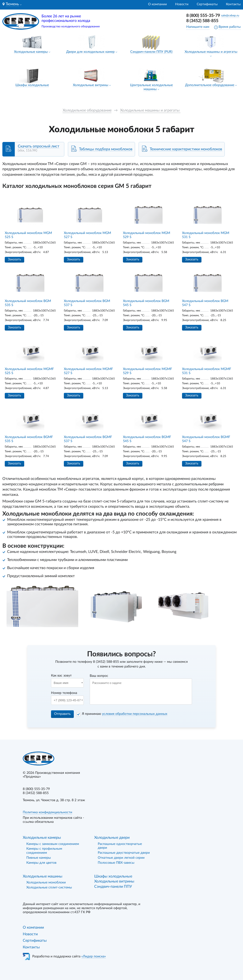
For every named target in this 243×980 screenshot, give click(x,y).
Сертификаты (207, 4)
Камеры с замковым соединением (53, 844)
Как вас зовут (61, 676)
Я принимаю (125, 714)
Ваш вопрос (99, 676)
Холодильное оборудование (87, 110)
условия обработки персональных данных (135, 714)
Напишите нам (198, 27)
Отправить (62, 714)
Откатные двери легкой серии (121, 858)
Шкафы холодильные (32, 85)
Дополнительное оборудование (210, 85)
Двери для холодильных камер (90, 52)
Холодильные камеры (31, 52)
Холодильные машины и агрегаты (211, 52)
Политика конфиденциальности (47, 812)
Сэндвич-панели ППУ (113, 887)
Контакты (233, 4)
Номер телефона (64, 693)
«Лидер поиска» (94, 956)
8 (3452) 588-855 (202, 21)
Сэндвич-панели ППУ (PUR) (151, 52)
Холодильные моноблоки (46, 882)
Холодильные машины (43, 876)
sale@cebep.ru (230, 15)
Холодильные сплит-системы (49, 887)
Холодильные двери (112, 838)
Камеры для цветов (41, 863)
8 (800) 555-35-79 (203, 16)
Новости (182, 4)
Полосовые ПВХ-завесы (116, 863)
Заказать (14, 259)
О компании (157, 4)
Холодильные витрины (91, 85)
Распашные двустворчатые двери (124, 853)
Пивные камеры (39, 858)
